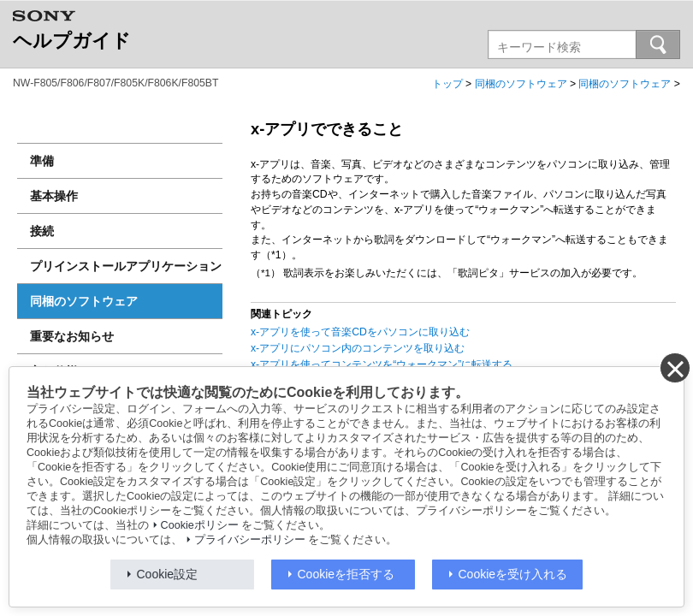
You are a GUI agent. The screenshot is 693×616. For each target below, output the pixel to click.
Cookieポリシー (200, 525)
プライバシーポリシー (250, 540)
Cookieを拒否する (346, 574)
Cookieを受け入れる (513, 574)
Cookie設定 (168, 574)
